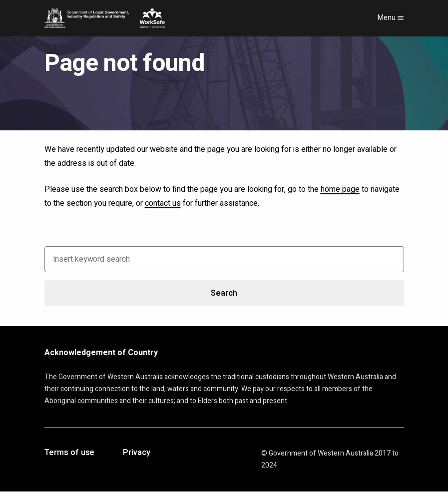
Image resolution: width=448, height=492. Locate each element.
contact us (163, 203)
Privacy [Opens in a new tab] (136, 453)
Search (224, 293)
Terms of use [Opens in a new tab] (70, 453)
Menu (391, 18)
